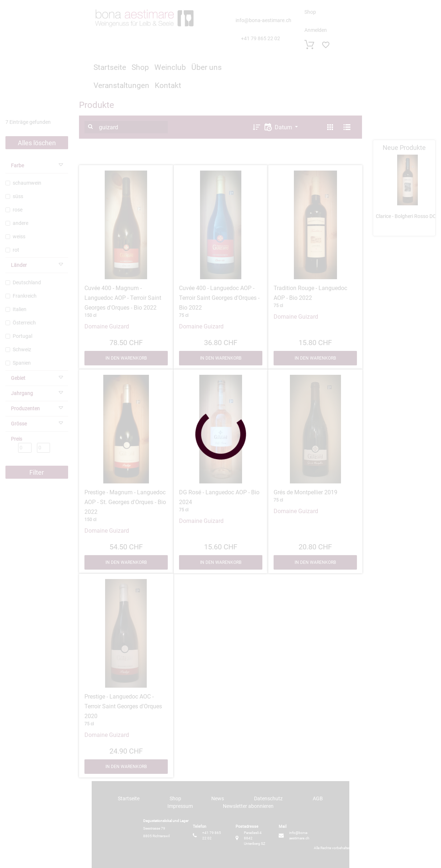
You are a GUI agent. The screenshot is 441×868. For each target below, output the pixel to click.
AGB (318, 798)
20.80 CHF (315, 546)
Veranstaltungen (121, 85)
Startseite (110, 67)
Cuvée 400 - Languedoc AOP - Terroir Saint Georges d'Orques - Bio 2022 (219, 298)
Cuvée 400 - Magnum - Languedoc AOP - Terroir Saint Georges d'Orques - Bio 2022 (123, 298)
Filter (37, 472)
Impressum (180, 806)
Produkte (97, 105)
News (218, 798)
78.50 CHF (126, 342)
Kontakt (168, 85)
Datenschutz (268, 798)
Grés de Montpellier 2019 (305, 492)
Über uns (207, 67)
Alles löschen (37, 143)
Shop (310, 12)
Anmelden (316, 30)
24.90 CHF (126, 750)
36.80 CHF (221, 342)
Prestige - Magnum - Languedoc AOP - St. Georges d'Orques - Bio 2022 (125, 502)
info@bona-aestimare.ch (263, 20)
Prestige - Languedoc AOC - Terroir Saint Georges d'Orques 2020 (123, 706)
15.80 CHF (315, 342)
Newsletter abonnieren (248, 806)
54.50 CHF (126, 546)
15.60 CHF (221, 546)
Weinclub (170, 67)
